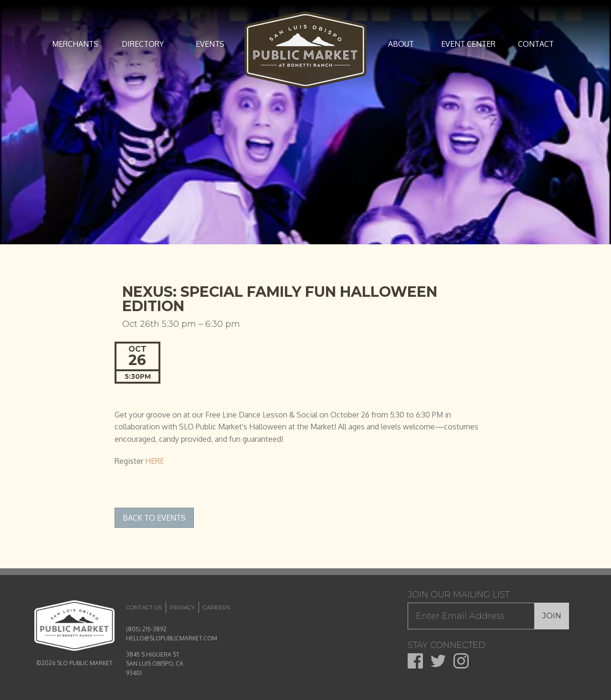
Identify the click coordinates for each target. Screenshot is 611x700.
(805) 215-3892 (146, 629)
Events (210, 44)
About (401, 44)
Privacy (182, 607)
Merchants (75, 44)
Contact (536, 44)
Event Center (468, 44)
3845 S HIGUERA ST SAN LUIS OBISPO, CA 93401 (155, 663)
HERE (155, 461)
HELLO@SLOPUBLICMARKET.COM (172, 638)
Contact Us (144, 607)
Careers (216, 607)
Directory (143, 44)
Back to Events (154, 518)
